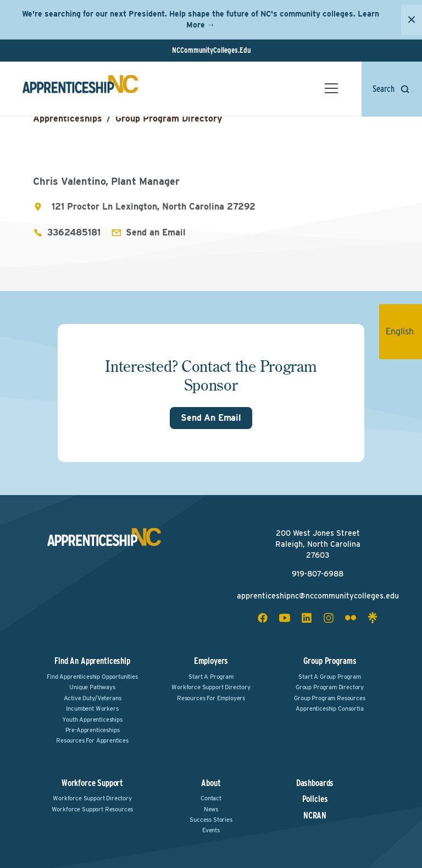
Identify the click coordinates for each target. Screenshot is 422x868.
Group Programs (330, 661)
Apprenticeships (68, 119)
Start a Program (211, 677)
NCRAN (315, 816)
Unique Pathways (92, 687)
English (404, 331)
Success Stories (211, 820)
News (211, 809)
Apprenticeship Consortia (329, 708)
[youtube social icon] (285, 618)
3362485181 (74, 232)
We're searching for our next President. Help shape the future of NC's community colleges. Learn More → (201, 19)
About (211, 783)
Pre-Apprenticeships (93, 730)
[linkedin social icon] (307, 618)
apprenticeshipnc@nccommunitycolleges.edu (318, 596)
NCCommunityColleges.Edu (211, 50)
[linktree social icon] (373, 618)
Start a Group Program (330, 677)
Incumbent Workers (92, 708)
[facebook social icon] (263, 618)
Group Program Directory (169, 119)
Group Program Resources (329, 698)
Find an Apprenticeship (92, 661)
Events (211, 830)
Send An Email (211, 418)
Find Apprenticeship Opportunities (92, 677)
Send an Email (156, 232)
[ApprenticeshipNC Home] (80, 89)
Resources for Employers (211, 698)
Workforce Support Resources (93, 809)
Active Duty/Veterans (93, 698)
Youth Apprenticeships (92, 719)
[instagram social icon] (329, 618)
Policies (315, 799)
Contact (211, 798)
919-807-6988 (318, 574)
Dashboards (315, 783)
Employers (211, 661)
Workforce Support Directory (211, 687)
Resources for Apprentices (92, 740)
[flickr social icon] (351, 618)
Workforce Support (92, 783)
